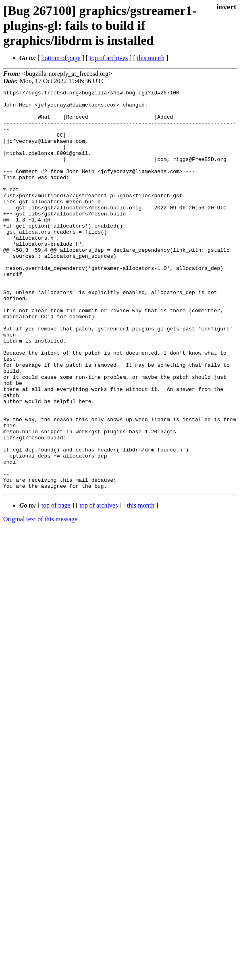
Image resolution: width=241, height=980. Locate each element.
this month (151, 58)
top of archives (109, 58)
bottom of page (61, 58)
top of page (56, 585)
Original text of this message (40, 599)
